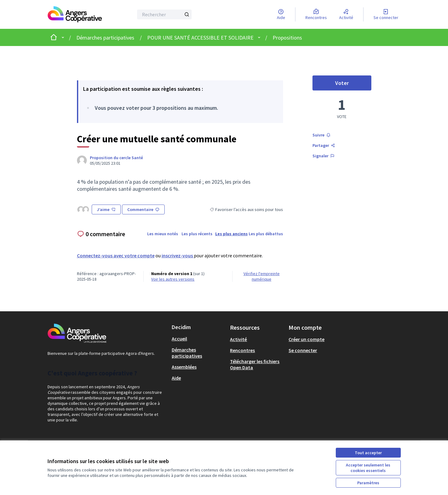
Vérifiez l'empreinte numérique (262, 276)
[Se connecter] (386, 14)
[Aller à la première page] (75, 14)
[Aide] (281, 14)
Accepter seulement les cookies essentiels (368, 468)
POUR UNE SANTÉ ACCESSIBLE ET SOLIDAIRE (200, 38)
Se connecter (303, 350)
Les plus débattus (266, 234)
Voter (353, 85)
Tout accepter (368, 453)
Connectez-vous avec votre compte (116, 255)
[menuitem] (199, 339)
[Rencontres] (316, 14)
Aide (176, 378)
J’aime (106, 209)
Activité (238, 339)
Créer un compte (306, 339)
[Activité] (346, 14)
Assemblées (184, 367)
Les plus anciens (232, 234)
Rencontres (242, 350)
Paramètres (368, 483)
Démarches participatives (105, 38)
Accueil (179, 339)
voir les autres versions (173, 279)
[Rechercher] (165, 14)
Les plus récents (197, 234)
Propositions (287, 38)
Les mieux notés (163, 234)
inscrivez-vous (178, 255)
